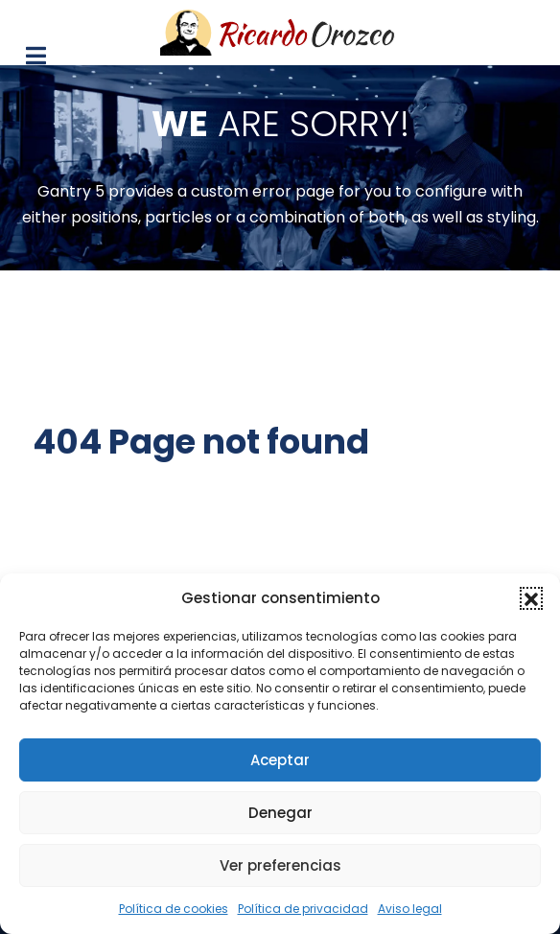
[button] (531, 598)
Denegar (280, 813)
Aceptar (280, 760)
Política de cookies (174, 909)
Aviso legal (410, 909)
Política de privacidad (303, 909)
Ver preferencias (280, 865)
